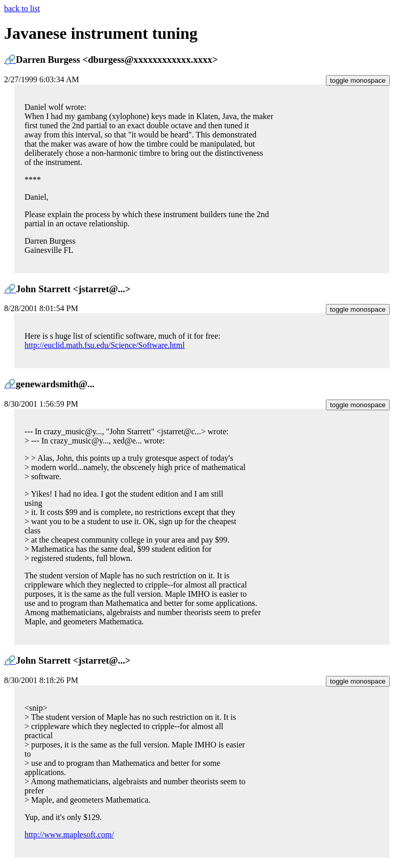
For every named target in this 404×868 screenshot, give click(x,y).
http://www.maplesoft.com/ (69, 835)
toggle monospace (358, 80)
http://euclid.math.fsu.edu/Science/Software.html (105, 345)
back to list (22, 8)
